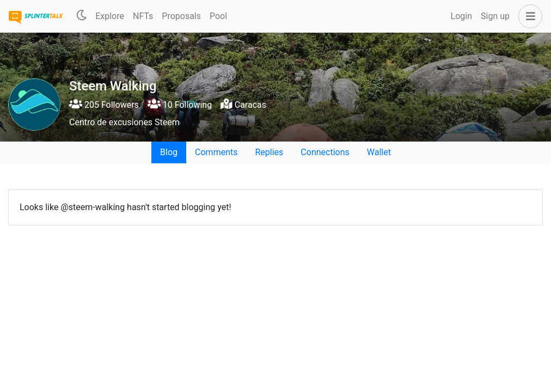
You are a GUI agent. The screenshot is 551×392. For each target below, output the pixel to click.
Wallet (379, 152)
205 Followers (104, 105)
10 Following (180, 105)
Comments (216, 152)
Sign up (495, 16)
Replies (269, 152)
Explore (110, 16)
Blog (169, 152)
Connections (325, 152)
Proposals (181, 16)
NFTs (143, 16)
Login (461, 16)
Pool (218, 16)
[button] (528, 16)
